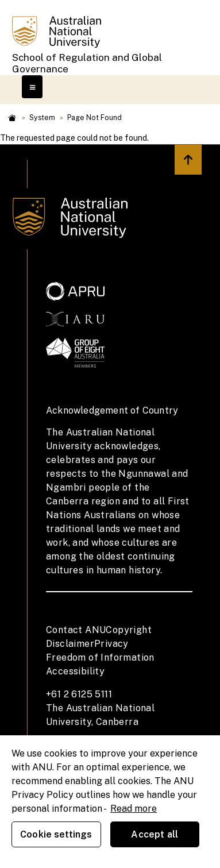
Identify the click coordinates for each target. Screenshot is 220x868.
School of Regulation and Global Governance (87, 63)
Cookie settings (56, 834)
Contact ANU (76, 630)
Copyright (129, 630)
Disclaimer (70, 644)
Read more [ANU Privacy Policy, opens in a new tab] (134, 809)
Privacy (111, 644)
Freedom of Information (100, 657)
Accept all (155, 834)
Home (12, 118)
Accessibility (75, 671)
